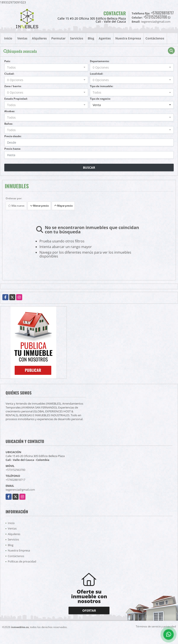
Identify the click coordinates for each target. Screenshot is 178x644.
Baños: (9, 124)
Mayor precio (63, 206)
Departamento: (100, 61)
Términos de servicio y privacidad (156, 626)
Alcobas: (10, 111)
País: (7, 61)
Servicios (77, 38)
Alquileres (39, 38)
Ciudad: (9, 74)
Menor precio (39, 206)
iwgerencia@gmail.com (20, 490)
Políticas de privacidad (22, 561)
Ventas (22, 38)
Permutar (58, 38)
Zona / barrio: (13, 86)
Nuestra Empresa (128, 38)
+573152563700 (155, 17)
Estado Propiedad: (16, 99)
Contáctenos (155, 38)
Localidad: (96, 74)
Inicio (8, 38)
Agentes (105, 38)
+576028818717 (162, 13)
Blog (91, 38)
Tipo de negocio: (100, 99)
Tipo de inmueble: (101, 86)
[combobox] (46, 67)
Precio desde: (13, 136)
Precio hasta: (12, 149)
